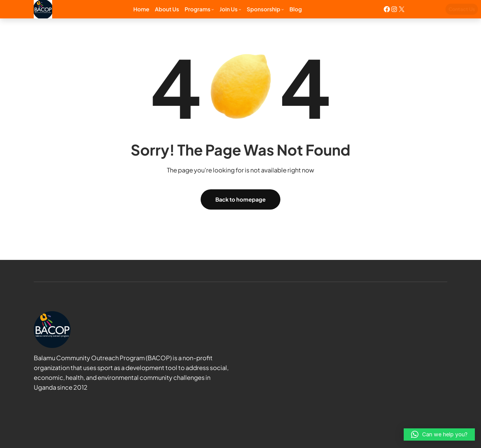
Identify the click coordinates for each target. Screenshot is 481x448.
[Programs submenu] (213, 9)
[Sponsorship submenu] (283, 9)
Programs (198, 9)
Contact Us (433, 9)
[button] (439, 434)
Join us (229, 9)
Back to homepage (240, 199)
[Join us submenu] (240, 9)
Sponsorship (263, 9)
